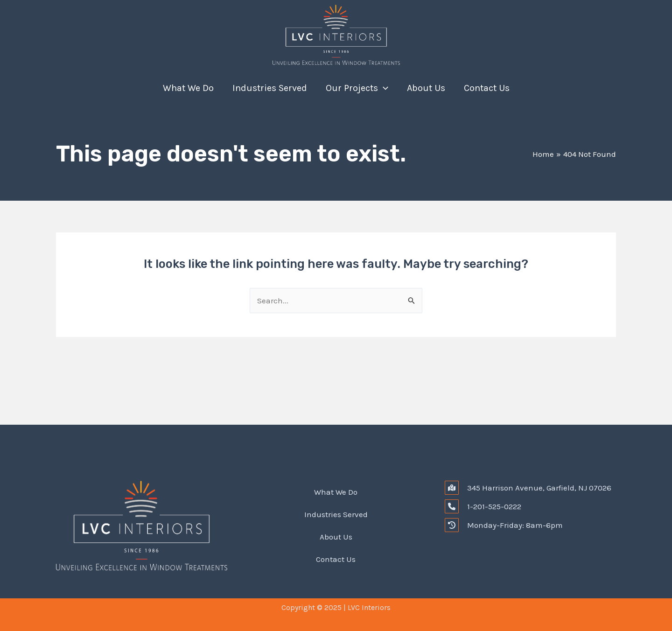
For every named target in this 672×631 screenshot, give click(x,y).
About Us (426, 88)
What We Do (188, 88)
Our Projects (357, 88)
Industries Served (270, 88)
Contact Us (487, 88)
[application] (383, 88)
